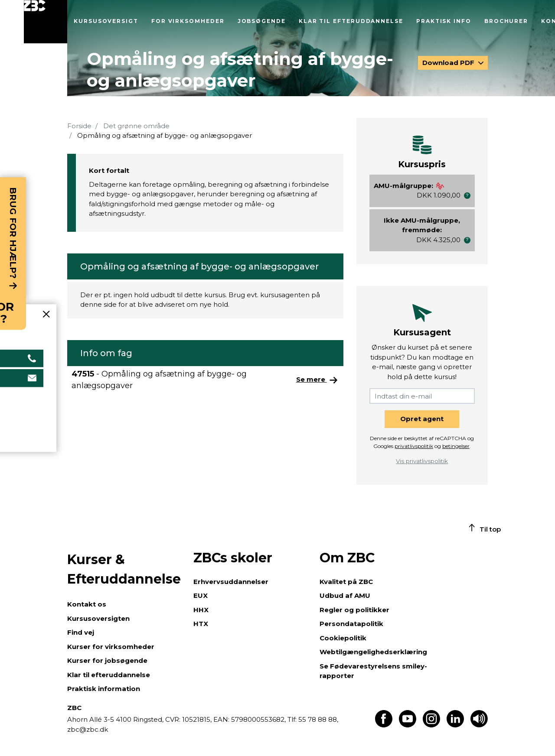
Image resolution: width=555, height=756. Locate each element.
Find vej (81, 632)
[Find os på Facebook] (384, 725)
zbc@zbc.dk (88, 729)
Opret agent (422, 419)
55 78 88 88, (317, 719)
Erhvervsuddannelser (231, 582)
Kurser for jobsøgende (107, 660)
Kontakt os (87, 604)
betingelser (456, 446)
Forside (79, 126)
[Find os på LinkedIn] (455, 725)
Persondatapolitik (351, 624)
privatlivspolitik (414, 446)
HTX (201, 624)
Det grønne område (136, 126)
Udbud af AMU (345, 595)
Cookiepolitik (343, 638)
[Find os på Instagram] (431, 725)
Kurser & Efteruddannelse (124, 569)
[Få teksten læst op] (479, 725)
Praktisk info (444, 21)
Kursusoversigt (106, 21)
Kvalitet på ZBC (346, 582)
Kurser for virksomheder (111, 647)
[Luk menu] (46, 22)
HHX (201, 610)
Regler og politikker (354, 610)
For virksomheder (188, 21)
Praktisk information (104, 689)
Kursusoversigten (98, 618)
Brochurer (506, 21)
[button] (467, 196)
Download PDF (449, 63)
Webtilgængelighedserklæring (373, 652)
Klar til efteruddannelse (351, 21)
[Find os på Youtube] (408, 725)
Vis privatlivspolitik (422, 461)
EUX (201, 595)
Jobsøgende (262, 21)
